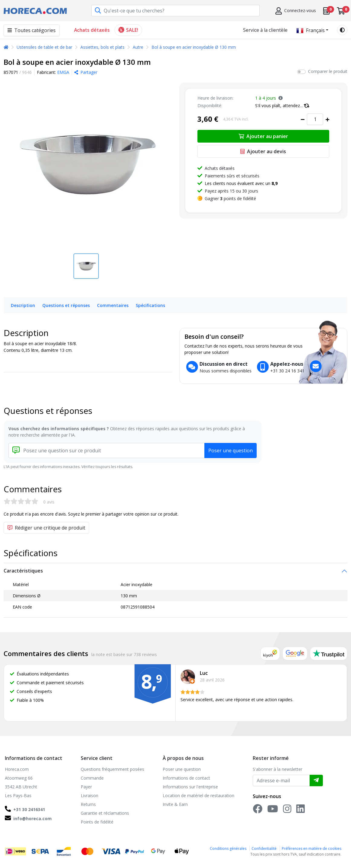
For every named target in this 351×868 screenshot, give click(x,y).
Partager (86, 72)
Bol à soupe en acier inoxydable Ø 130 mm (194, 47)
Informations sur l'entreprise (190, 787)
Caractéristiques (23, 571)
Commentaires (113, 305)
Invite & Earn (175, 804)
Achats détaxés (92, 30)
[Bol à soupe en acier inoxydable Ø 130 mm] (88, 164)
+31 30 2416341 (29, 809)
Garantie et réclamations (105, 813)
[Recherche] (98, 11)
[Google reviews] (295, 653)
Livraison (89, 795)
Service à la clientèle (265, 30)
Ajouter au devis (263, 151)
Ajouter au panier (263, 136)
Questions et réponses (66, 305)
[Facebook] (258, 811)
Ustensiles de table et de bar (44, 47)
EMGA (63, 72)
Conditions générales (228, 848)
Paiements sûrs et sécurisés (232, 176)
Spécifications (150, 305)
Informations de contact (186, 778)
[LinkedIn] (301, 811)
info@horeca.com (32, 818)
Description (23, 305)
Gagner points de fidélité (230, 198)
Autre (138, 47)
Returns (88, 804)
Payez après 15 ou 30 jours (231, 191)
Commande (92, 778)
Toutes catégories (32, 30)
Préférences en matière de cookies (312, 848)
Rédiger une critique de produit (46, 528)
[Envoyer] (316, 781)
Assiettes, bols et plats (102, 47)
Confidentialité (264, 848)
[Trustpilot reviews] (329, 653)
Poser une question (231, 451)
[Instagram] (287, 811)
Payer (86, 787)
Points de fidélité (97, 822)
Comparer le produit (328, 71)
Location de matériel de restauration (198, 795)
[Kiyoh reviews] (270, 653)
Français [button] (310, 30)
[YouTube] (273, 811)
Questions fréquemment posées (112, 769)
